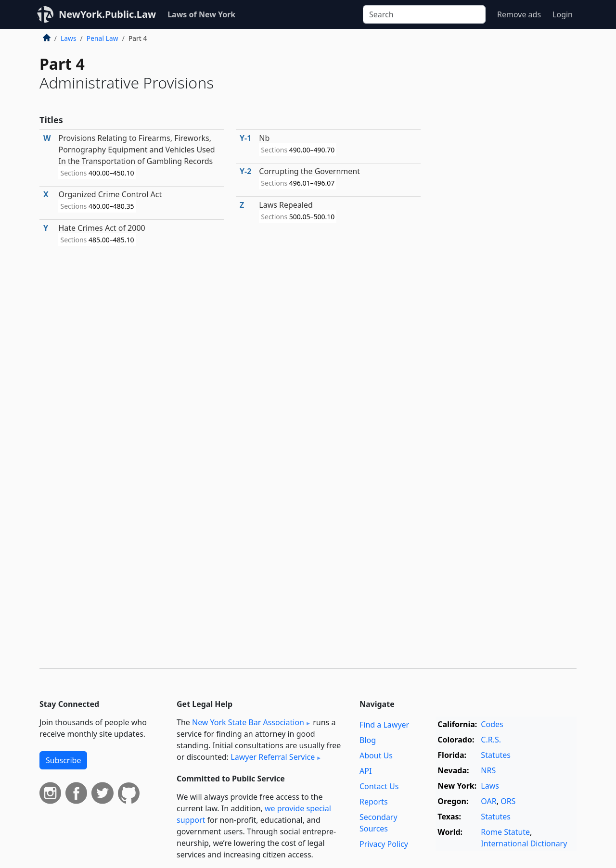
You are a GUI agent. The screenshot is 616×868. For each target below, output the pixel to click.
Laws (69, 38)
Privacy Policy (384, 844)
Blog (368, 740)
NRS (488, 770)
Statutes (496, 755)
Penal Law (103, 38)
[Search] (424, 14)
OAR (488, 801)
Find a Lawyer (384, 725)
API (366, 771)
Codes (492, 724)
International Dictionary (524, 843)
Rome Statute (505, 832)
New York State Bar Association (248, 722)
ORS (508, 801)
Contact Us (379, 786)
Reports (374, 802)
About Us (376, 755)
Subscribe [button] (63, 760)
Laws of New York (201, 14)
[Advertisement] (504, 189)
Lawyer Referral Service (273, 757)
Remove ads (519, 14)
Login (563, 14)
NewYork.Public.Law (107, 14)
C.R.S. (491, 740)
